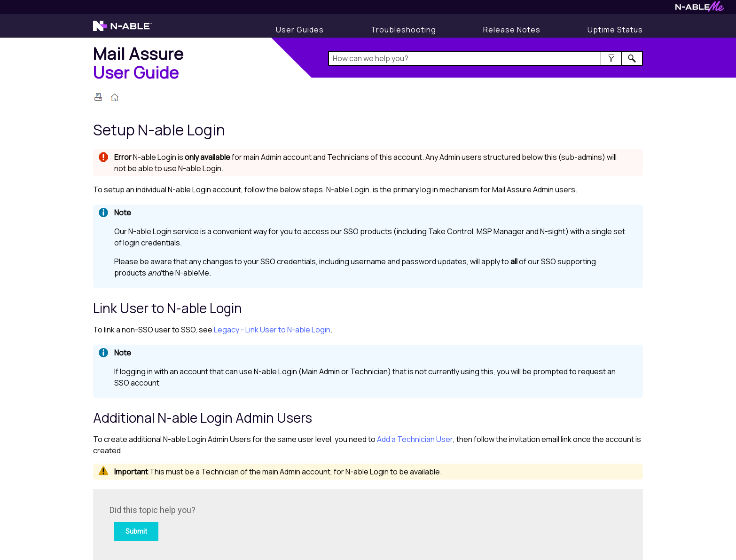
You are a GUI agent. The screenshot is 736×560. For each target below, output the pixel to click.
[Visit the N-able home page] (122, 30)
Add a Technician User (415, 439)
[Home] (138, 63)
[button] (611, 58)
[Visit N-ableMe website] (700, 9)
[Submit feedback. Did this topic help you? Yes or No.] (236, 523)
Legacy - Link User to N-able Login (272, 330)
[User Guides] (300, 30)
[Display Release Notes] (512, 30)
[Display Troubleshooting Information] (403, 30)
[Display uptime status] (615, 30)
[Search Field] (486, 58)
